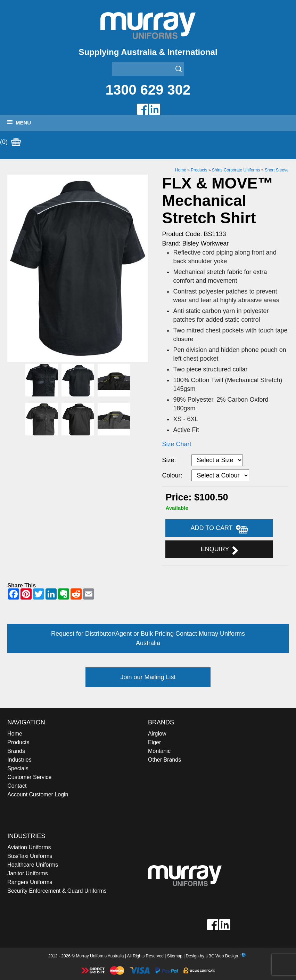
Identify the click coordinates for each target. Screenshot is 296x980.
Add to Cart (220, 529)
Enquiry (219, 550)
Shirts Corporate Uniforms (236, 170)
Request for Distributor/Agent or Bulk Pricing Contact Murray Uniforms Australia (148, 638)
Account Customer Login (38, 794)
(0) (10, 142)
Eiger (154, 742)
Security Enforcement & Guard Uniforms (57, 891)
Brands (16, 751)
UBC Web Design (222, 956)
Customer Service (29, 777)
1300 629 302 (148, 90)
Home (181, 170)
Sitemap (175, 956)
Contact (17, 786)
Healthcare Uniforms (33, 865)
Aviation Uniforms (29, 847)
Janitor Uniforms (27, 873)
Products (199, 170)
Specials (18, 768)
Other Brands (165, 760)
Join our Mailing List (148, 677)
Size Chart (176, 444)
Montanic (159, 751)
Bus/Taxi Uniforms (30, 856)
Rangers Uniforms (30, 882)
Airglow (157, 734)
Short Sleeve (277, 170)
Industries (19, 760)
